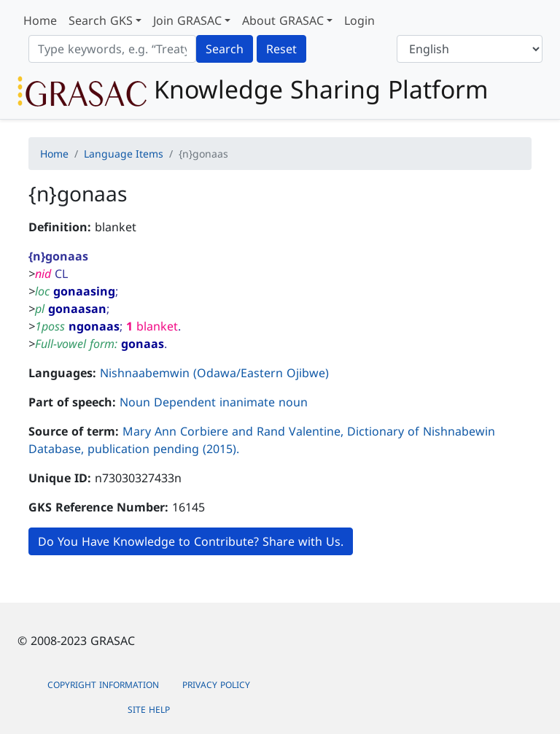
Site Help (149, 710)
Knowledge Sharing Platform (253, 91)
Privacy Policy (216, 685)
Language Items (124, 154)
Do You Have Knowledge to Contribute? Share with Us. (191, 541)
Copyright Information (103, 685)
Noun (135, 402)
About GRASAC (283, 20)
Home (40, 20)
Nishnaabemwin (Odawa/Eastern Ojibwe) (214, 373)
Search (225, 49)
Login (359, 20)
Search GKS (101, 20)
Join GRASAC (187, 20)
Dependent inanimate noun (231, 402)
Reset (281, 49)
